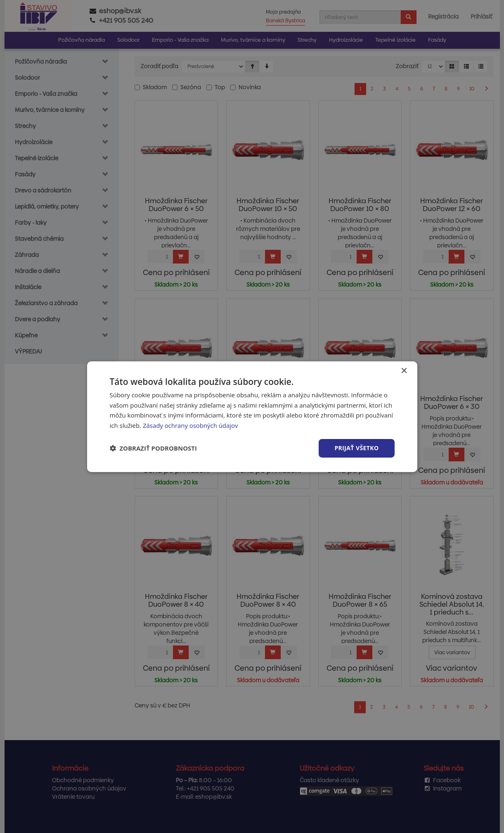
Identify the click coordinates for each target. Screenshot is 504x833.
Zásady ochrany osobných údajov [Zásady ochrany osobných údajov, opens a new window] (191, 425)
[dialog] (252, 416)
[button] (154, 448)
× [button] (404, 371)
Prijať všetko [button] (356, 448)
